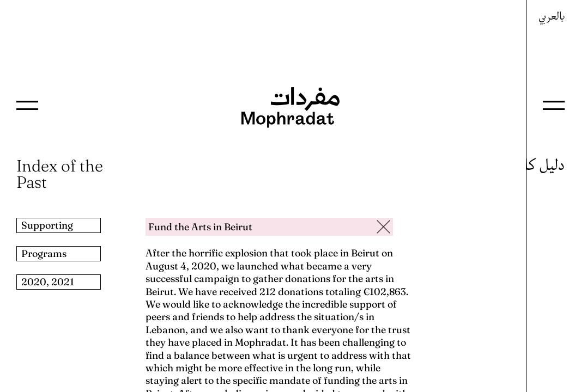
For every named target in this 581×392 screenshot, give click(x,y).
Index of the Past (60, 174)
